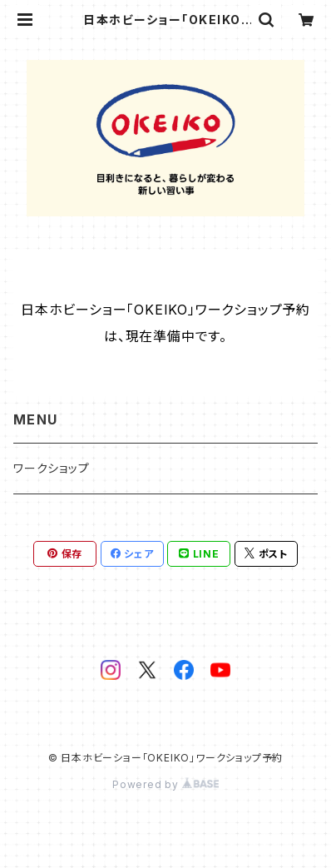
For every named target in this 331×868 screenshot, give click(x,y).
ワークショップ (52, 468)
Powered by (165, 784)
